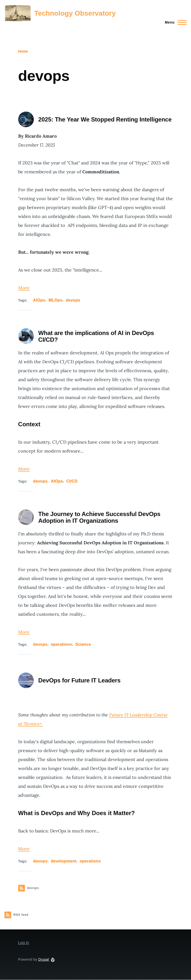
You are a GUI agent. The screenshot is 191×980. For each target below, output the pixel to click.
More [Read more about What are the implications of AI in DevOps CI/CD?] (24, 469)
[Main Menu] (174, 22)
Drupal (44, 959)
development (63, 861)
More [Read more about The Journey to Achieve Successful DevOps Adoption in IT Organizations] (24, 632)
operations (61, 644)
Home (23, 51)
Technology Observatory (75, 13)
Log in (24, 943)
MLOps (55, 300)
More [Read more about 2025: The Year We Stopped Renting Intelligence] (24, 288)
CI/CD (72, 481)
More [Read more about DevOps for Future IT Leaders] (24, 849)
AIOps (39, 300)
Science (83, 644)
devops (73, 300)
